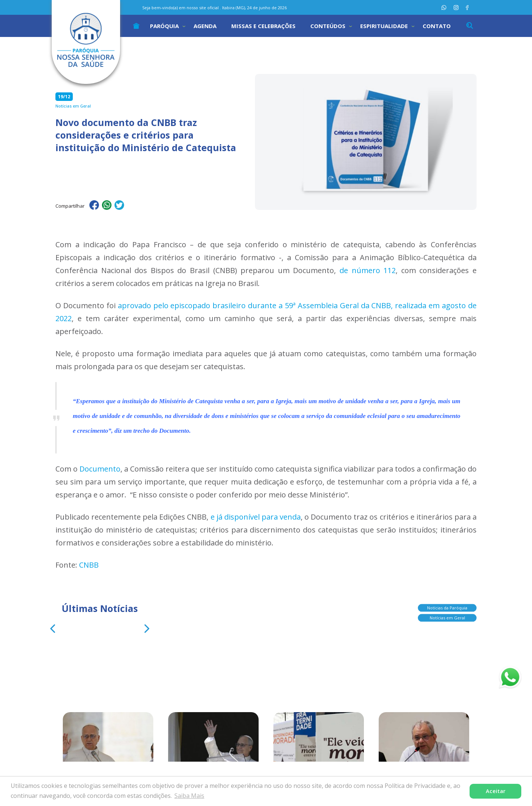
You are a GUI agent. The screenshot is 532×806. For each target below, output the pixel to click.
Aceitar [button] (496, 791)
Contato (437, 26)
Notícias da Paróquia (447, 607)
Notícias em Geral (447, 617)
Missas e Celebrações (263, 26)
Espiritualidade (384, 26)
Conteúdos (328, 26)
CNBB (89, 565)
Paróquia (164, 26)
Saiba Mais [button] (189, 796)
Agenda (205, 26)
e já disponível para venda (256, 517)
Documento (100, 469)
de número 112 (368, 270)
